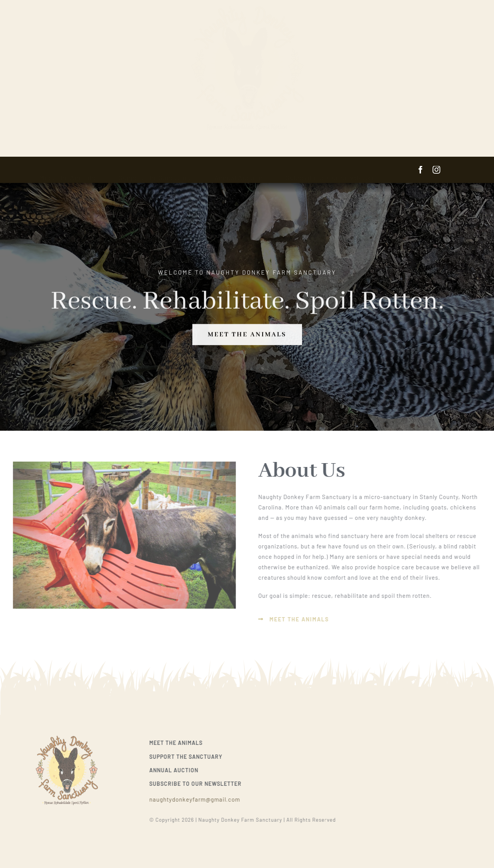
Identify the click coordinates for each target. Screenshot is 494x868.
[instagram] (437, 170)
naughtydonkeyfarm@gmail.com (197, 799)
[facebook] (421, 170)
